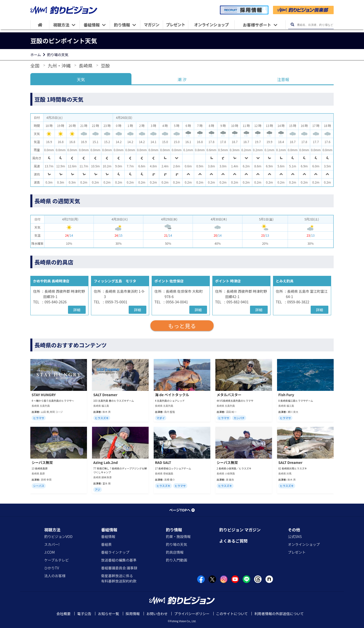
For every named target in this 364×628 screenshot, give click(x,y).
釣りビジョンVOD (58, 536)
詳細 (77, 310)
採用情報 (133, 614)
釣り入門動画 (176, 560)
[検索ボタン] (292, 25)
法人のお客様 (55, 576)
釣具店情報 (175, 552)
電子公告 (84, 614)
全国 (35, 65)
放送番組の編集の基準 (119, 560)
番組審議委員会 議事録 (119, 568)
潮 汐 (182, 79)
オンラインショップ (304, 544)
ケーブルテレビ (56, 560)
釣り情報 (174, 530)
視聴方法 (52, 530)
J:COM (50, 552)
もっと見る (182, 326)
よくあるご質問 (233, 541)
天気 (81, 79)
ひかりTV (52, 568)
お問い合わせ (157, 614)
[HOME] (40, 25)
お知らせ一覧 (108, 614)
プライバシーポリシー (192, 614)
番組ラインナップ (115, 552)
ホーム (36, 55)
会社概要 (63, 614)
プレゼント (297, 552)
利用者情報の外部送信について (279, 614)
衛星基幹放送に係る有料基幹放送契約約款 (119, 578)
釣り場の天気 (58, 55)
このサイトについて (232, 614)
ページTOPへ (182, 510)
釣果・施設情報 (178, 536)
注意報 (283, 79)
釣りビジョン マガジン (240, 530)
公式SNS (295, 536)
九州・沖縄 (59, 65)
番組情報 (109, 530)
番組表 (106, 544)
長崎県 (86, 65)
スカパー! (52, 544)
